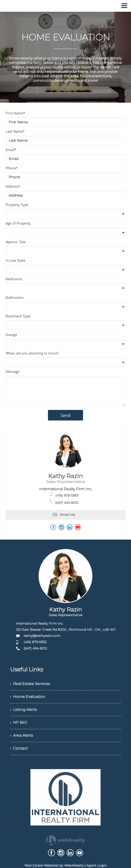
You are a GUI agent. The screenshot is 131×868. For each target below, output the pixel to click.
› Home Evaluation (28, 697)
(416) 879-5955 (67, 495)
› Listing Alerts (24, 710)
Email (11, 150)
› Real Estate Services (30, 684)
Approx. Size (16, 242)
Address (13, 186)
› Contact (19, 748)
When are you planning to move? (32, 353)
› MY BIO (18, 722)
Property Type (17, 205)
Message (13, 371)
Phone (12, 168)
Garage (11, 335)
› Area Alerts (22, 735)
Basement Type (18, 316)
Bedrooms (14, 279)
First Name (15, 113)
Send (65, 415)
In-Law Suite (15, 260)
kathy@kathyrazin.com (42, 636)
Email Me (64, 515)
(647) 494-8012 (67, 503)
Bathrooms (15, 297)
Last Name (15, 131)
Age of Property (18, 223)
